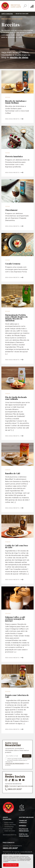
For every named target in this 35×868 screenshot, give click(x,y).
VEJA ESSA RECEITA (12, 119)
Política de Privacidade (15, 763)
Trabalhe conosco (23, 822)
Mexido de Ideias (19, 57)
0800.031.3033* (13, 789)
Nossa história (10, 825)
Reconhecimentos (10, 835)
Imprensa (23, 826)
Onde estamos (10, 831)
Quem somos (9, 823)
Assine (27, 756)
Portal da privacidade (24, 835)
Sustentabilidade (26, 817)
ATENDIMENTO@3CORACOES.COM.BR (17, 786)
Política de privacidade (24, 830)
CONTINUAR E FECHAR (11, 865)
